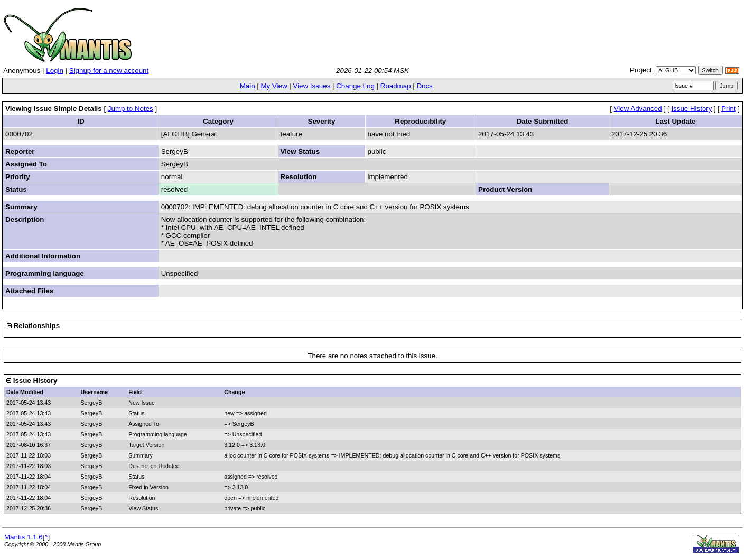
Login (55, 71)
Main (248, 86)
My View (274, 86)
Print (728, 109)
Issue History (691, 109)
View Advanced (638, 109)
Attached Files (29, 291)
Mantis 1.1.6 (24, 537)
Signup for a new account (109, 71)
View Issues (311, 86)
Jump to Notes (131, 109)
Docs (424, 86)
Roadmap (396, 86)
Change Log (355, 86)
